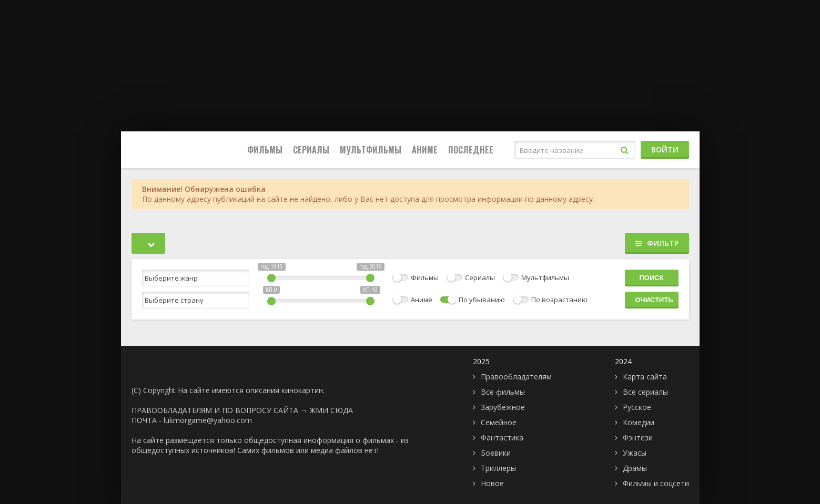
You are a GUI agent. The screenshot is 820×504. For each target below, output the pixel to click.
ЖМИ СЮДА (331, 410)
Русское (637, 407)
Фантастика (502, 438)
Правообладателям (516, 377)
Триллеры (498, 468)
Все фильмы (503, 392)
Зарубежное (503, 407)
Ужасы (635, 453)
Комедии (639, 422)
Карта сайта (645, 377)
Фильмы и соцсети (656, 483)
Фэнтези (638, 438)
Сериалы (311, 150)
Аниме (425, 150)
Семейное (499, 422)
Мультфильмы (371, 150)
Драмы (635, 468)
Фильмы (265, 150)
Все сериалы (645, 392)
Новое (492, 483)
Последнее (471, 150)
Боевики (496, 453)
